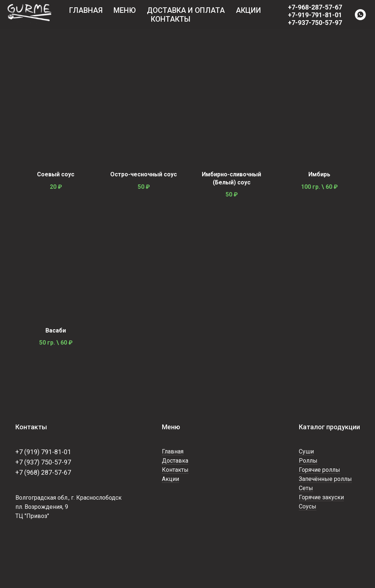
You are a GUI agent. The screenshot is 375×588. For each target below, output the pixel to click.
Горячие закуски (321, 497)
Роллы (308, 461)
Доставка (175, 461)
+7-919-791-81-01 (315, 15)
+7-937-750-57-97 (315, 23)
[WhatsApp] (360, 15)
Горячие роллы (320, 470)
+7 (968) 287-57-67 (43, 472)
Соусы (308, 506)
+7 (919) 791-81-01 (43, 452)
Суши (306, 451)
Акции (248, 10)
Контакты (171, 19)
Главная (86, 10)
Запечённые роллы (325, 479)
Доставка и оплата (186, 10)
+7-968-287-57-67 (315, 7)
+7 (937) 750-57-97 (43, 462)
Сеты (306, 488)
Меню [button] (125, 10)
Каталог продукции (329, 427)
